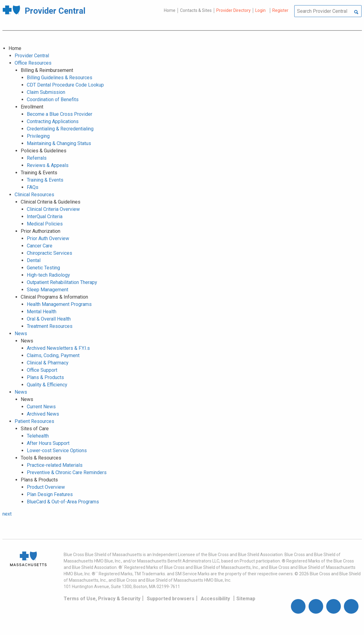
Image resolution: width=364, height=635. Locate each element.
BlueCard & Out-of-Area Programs (63, 502)
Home (170, 10)
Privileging (38, 136)
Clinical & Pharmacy (48, 363)
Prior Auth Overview (48, 238)
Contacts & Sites (196, 10)
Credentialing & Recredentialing (60, 129)
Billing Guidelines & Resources (60, 78)
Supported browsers (171, 599)
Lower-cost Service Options (57, 451)
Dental (34, 260)
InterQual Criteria (45, 216)
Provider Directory (233, 10)
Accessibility (215, 599)
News (21, 333)
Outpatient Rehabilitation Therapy (62, 282)
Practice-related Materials (55, 465)
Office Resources (33, 63)
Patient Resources (34, 421)
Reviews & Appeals (48, 165)
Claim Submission (46, 92)
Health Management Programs (59, 304)
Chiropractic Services (49, 253)
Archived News (43, 414)
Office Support (42, 370)
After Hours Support (48, 443)
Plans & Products (45, 377)
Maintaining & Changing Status (59, 143)
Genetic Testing (43, 268)
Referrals (37, 158)
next (7, 514)
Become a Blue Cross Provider (60, 114)
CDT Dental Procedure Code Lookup (65, 85)
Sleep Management (48, 290)
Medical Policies (45, 224)
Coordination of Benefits (53, 99)
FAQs (33, 187)
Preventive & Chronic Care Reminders (67, 472)
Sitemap (246, 599)
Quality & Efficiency (47, 385)
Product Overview (46, 487)
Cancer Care (40, 246)
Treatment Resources (50, 326)
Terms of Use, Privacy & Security (102, 599)
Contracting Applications (53, 121)
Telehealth (38, 436)
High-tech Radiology (48, 275)
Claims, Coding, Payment (53, 355)
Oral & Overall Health (49, 319)
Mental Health (42, 312)
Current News (41, 407)
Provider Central (32, 56)
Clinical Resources (34, 195)
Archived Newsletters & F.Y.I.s (58, 348)
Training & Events (45, 180)
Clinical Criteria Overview (53, 209)
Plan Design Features (50, 494)
